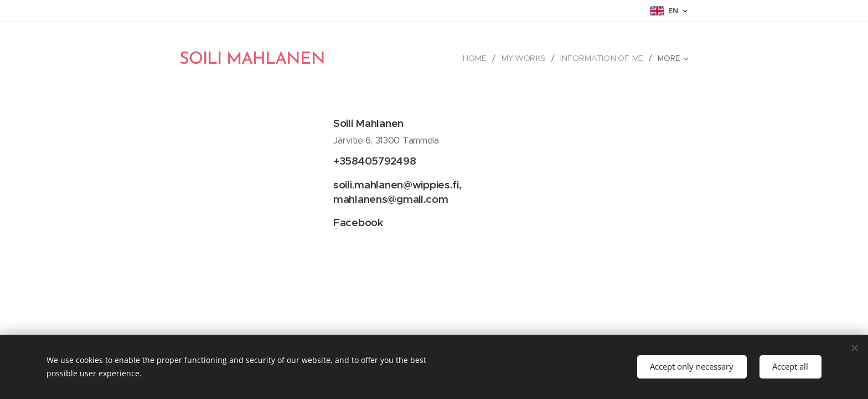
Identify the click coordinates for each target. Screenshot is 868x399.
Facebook (358, 222)
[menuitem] (482, 58)
